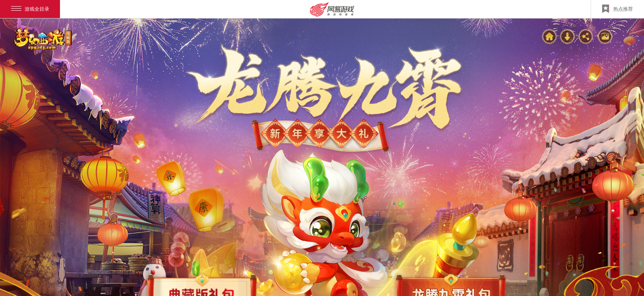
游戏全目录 (30, 9)
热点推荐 (618, 9)
